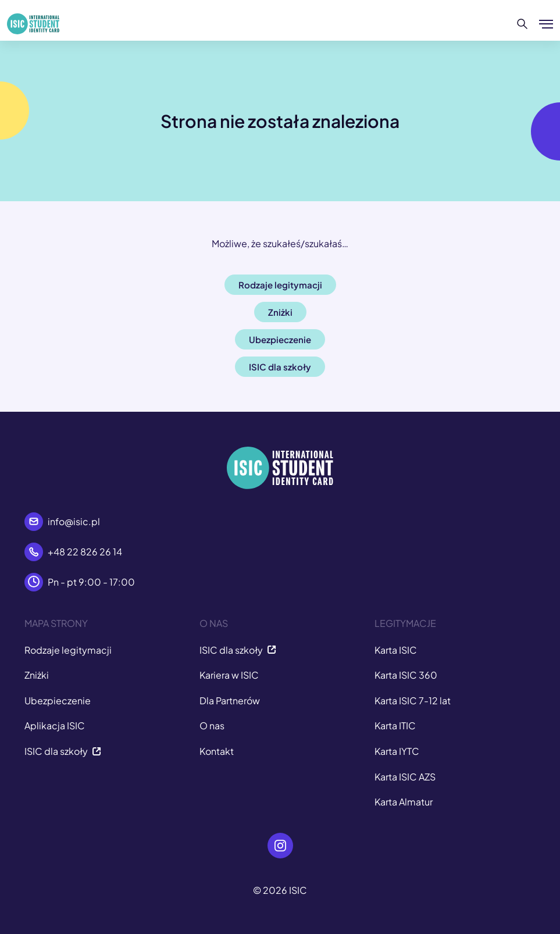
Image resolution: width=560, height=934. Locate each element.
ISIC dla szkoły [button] (280, 367)
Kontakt (217, 751)
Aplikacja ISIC (55, 726)
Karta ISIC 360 (406, 675)
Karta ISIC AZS (405, 777)
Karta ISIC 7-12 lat (413, 700)
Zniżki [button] (280, 312)
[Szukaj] (522, 24)
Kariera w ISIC (229, 675)
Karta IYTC (397, 751)
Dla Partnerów (230, 700)
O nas (212, 726)
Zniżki (37, 675)
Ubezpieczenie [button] (280, 339)
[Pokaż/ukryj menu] (546, 24)
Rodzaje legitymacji (68, 650)
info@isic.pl (74, 521)
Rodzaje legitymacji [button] (280, 285)
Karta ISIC (396, 650)
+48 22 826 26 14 (85, 552)
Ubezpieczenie (58, 700)
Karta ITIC (395, 726)
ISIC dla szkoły (63, 751)
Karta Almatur (404, 802)
